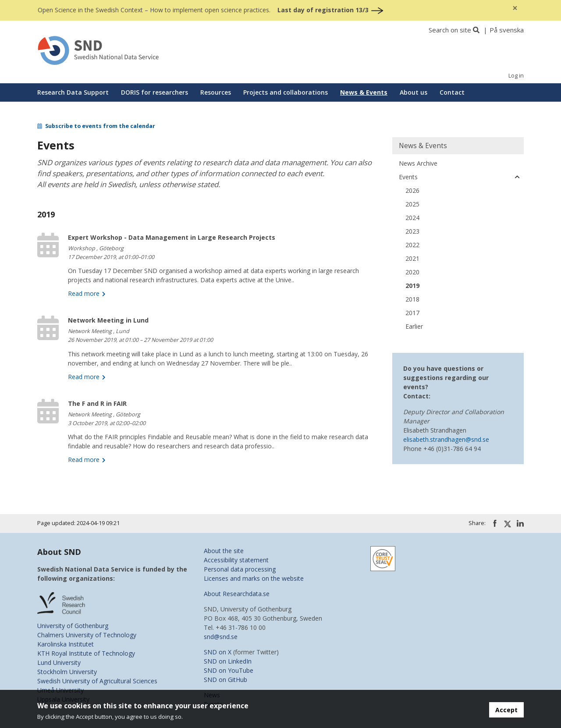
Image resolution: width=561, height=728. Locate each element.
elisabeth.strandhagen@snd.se (446, 439)
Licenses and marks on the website (254, 578)
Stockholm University (67, 672)
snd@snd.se (221, 637)
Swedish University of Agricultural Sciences (97, 681)
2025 (412, 204)
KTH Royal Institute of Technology (86, 653)
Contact (452, 92)
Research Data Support (73, 92)
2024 (412, 218)
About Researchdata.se (237, 594)
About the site (224, 551)
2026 (412, 190)
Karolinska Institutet (66, 644)
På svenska (507, 30)
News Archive (418, 163)
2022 (412, 245)
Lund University (59, 662)
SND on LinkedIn (228, 661)
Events (408, 177)
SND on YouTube (229, 670)
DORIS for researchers (154, 92)
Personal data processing (240, 569)
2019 (412, 286)
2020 (412, 272)
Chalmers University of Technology (87, 635)
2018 (412, 299)
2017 (412, 313)
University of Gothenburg (73, 626)
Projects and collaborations (286, 92)
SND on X (218, 652)
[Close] (515, 8)
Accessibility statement (236, 560)
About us (414, 92)
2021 (412, 258)
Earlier (414, 326)
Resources (216, 92)
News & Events (364, 92)
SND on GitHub (225, 680)
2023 (412, 231)
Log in (516, 76)
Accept (506, 710)
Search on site (450, 30)
